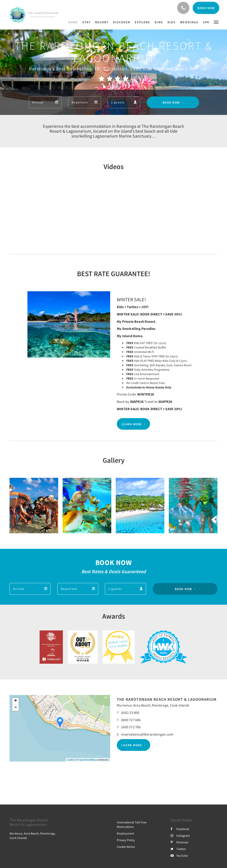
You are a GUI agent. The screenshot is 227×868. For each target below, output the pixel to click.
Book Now (171, 102)
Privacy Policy (126, 840)
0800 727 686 (131, 720)
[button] (216, 22)
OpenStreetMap (87, 760)
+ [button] (16, 701)
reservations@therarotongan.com (147, 734)
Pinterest (179, 842)
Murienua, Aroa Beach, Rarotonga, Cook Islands (153, 705)
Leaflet (70, 760)
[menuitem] (74, 22)
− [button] (16, 708)
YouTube (179, 856)
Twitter (178, 849)
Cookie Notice (126, 847)
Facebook (180, 829)
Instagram (180, 836)
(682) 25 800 (130, 713)
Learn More (132, 424)
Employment (125, 833)
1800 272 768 (131, 727)
